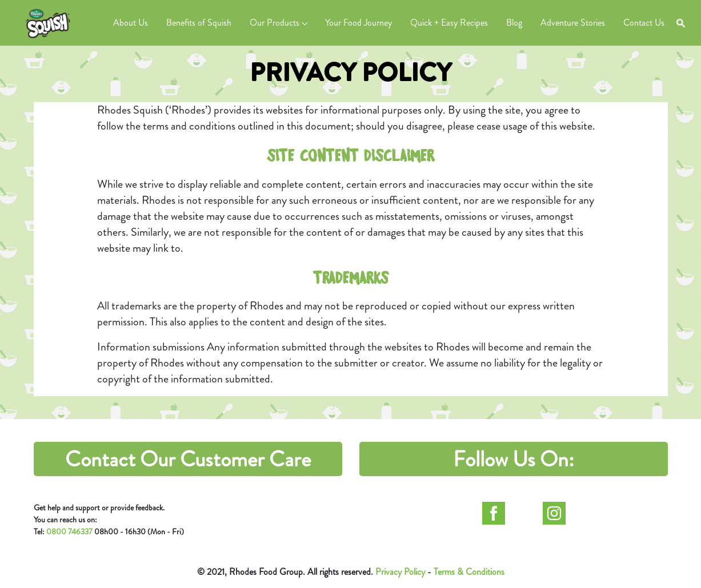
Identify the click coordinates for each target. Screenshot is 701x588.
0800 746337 (69, 531)
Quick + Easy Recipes (449, 23)
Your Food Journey (358, 23)
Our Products (275, 23)
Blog (514, 23)
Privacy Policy (400, 572)
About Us (131, 23)
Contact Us (644, 23)
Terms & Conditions (469, 572)
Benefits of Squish (199, 23)
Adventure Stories (573, 23)
